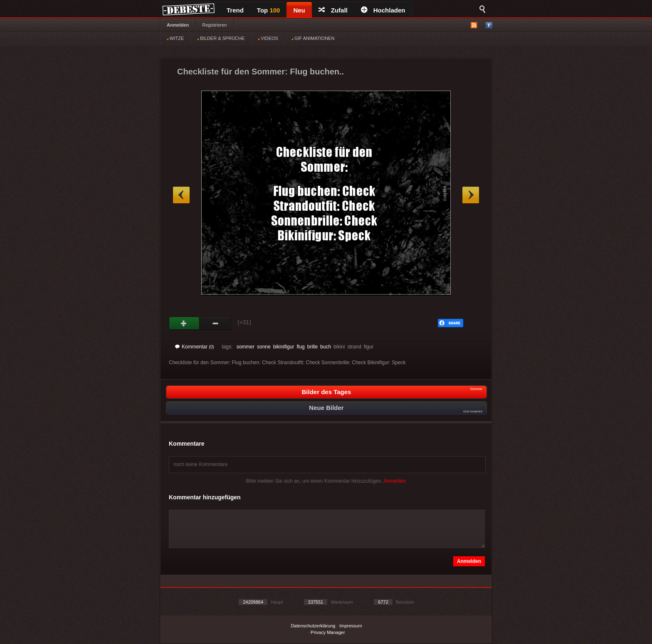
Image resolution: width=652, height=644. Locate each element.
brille (312, 347)
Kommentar (195, 347)
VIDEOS (268, 38)
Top (269, 10)
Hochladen (383, 10)
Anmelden (178, 25)
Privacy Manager (328, 632)
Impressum (351, 626)
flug (300, 347)
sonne (264, 347)
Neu (299, 10)
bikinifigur (284, 347)
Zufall (333, 10)
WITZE (175, 38)
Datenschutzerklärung (313, 626)
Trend (235, 10)
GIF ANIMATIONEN (313, 38)
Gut (184, 323)
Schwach (216, 323)
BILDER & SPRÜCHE (221, 38)
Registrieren (214, 25)
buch (326, 347)
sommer (246, 347)
